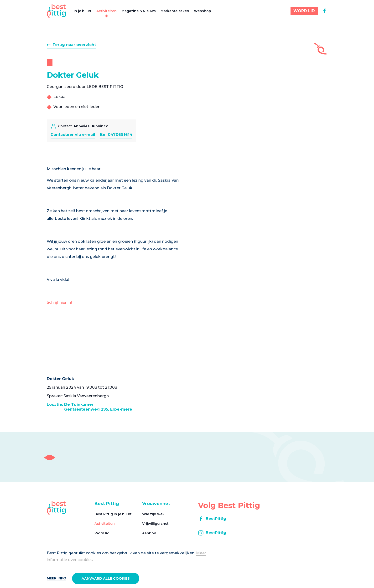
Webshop (203, 11)
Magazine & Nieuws (139, 11)
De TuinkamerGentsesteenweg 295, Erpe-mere (98, 407)
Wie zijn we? (153, 514)
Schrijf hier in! (59, 302)
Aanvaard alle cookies (106, 578)
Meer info (57, 578)
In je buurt (83, 11)
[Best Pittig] (56, 11)
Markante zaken (175, 11)
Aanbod (149, 533)
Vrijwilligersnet (155, 524)
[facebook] (324, 11)
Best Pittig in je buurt (113, 514)
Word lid (102, 533)
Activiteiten (106, 11)
